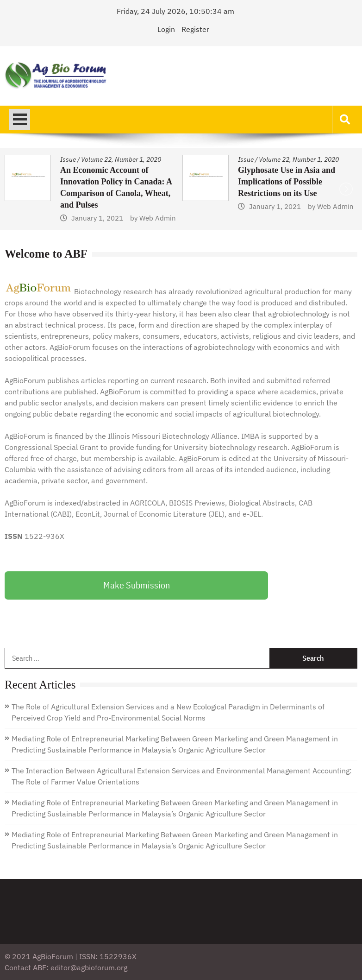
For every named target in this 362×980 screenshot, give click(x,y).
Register (195, 29)
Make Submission (137, 585)
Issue (68, 159)
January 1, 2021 (97, 218)
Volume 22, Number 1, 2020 (121, 159)
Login (166, 29)
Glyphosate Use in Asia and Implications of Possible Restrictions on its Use (287, 182)
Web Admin (158, 218)
